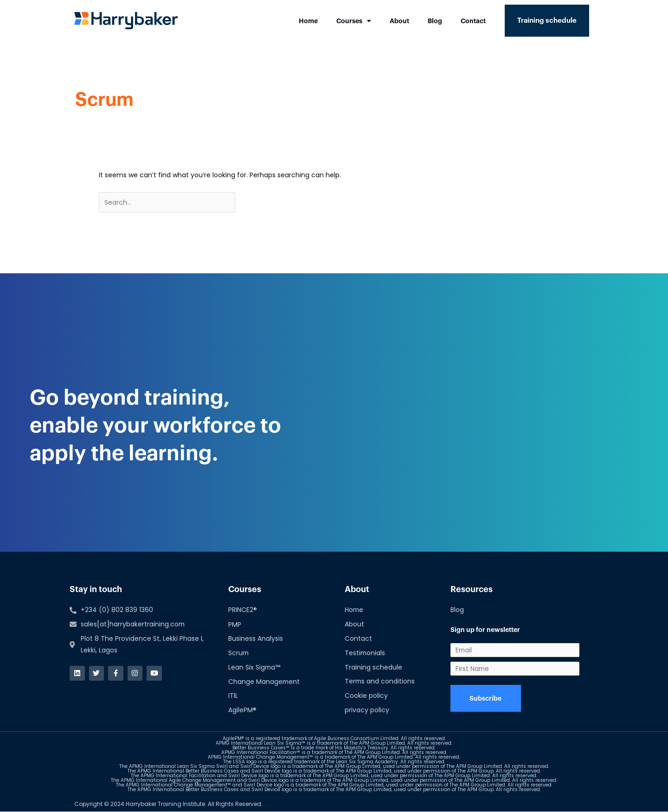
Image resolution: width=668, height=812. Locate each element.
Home (308, 21)
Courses (354, 21)
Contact (473, 21)
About (399, 21)
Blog (435, 21)
